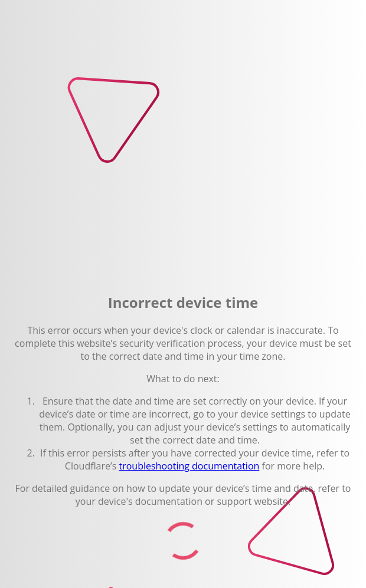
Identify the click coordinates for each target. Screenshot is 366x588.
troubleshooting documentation (189, 466)
